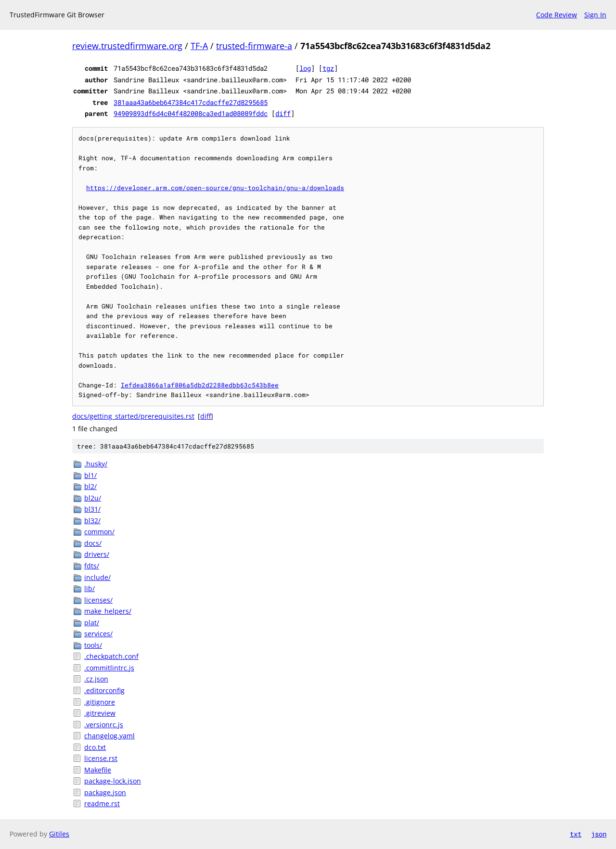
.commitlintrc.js (109, 668)
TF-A (199, 46)
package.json (105, 792)
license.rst (101, 758)
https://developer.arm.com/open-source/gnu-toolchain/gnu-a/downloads (215, 188)
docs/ (93, 543)
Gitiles (59, 834)
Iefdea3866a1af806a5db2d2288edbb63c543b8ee (200, 385)
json (599, 834)
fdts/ (92, 566)
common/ (99, 532)
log (305, 68)
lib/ (90, 588)
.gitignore (100, 702)
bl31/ (92, 509)
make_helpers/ (108, 611)
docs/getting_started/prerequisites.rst (133, 416)
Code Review (557, 15)
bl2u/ (93, 498)
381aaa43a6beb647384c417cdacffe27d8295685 (191, 102)
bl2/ (90, 486)
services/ (98, 634)
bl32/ (92, 521)
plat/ (92, 623)
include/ (97, 577)
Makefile (98, 770)
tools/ (93, 645)
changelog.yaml (109, 736)
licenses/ (98, 600)
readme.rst (102, 804)
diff (283, 113)
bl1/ (90, 475)
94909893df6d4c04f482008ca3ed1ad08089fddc (191, 113)
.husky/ (96, 464)
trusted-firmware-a (254, 46)
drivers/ (97, 554)
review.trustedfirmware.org (127, 46)
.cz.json (96, 679)
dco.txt (95, 747)
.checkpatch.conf (111, 656)
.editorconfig (104, 690)
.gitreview (100, 713)
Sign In (595, 15)
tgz (328, 68)
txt (576, 834)
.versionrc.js (104, 725)
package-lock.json (113, 781)
